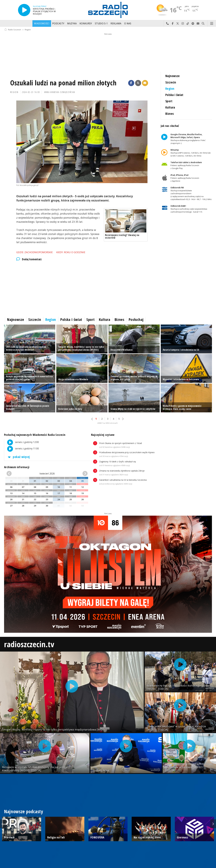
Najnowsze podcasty (24, 811)
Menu (212, 24)
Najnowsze (173, 76)
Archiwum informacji (17, 467)
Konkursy (86, 24)
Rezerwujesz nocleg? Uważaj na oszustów (122, 236)
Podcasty (58, 24)
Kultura (170, 107)
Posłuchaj (136, 319)
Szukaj (203, 24)
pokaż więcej (18, 457)
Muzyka (72, 24)
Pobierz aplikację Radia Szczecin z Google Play (186, 165)
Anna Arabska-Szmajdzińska (60, 92)
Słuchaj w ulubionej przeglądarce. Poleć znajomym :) (188, 139)
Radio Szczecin (13, 30)
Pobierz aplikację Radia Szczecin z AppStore (185, 178)
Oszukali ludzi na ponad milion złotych (63, 83)
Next (213, 824)
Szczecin (171, 82)
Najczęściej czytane (103, 435)
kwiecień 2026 (47, 474)
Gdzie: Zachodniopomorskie (34, 252)
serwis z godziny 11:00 (22, 449)
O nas (128, 24)
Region (28, 30)
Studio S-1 (101, 24)
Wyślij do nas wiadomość (198, 24)
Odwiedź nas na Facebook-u (173, 24)
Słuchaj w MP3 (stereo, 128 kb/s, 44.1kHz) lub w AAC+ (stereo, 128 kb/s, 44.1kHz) (191, 153)
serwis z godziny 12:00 (22, 442)
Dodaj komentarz (29, 259)
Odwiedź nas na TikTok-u (188, 24)
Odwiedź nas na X (178, 24)
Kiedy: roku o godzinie (71, 252)
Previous (3, 824)
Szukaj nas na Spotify (193, 24)
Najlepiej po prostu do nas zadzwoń (167, 24)
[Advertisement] (82, 288)
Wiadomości (42, 24)
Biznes (170, 114)
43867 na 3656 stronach (107, 423)
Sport (169, 101)
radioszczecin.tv (29, 644)
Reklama (116, 24)
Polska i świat (174, 95)
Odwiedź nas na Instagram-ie (183, 24)
